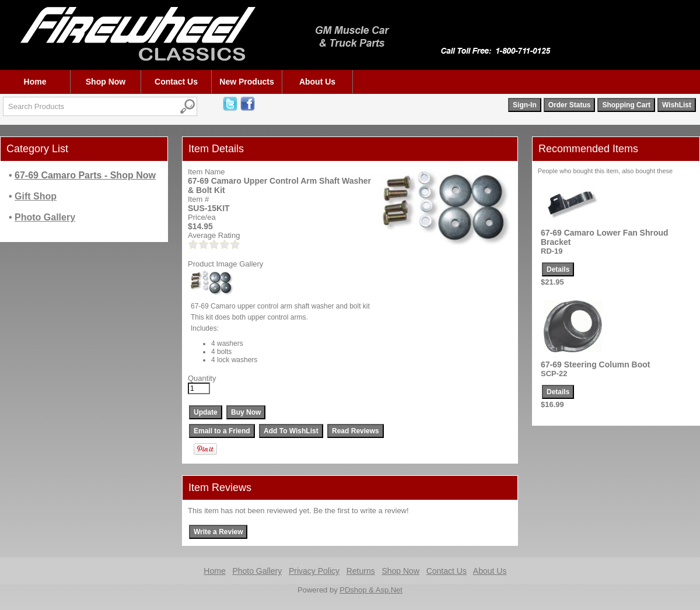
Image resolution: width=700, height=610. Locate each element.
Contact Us (176, 82)
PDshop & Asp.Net (371, 590)
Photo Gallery (257, 571)
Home (35, 82)
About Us (317, 82)
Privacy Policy (314, 571)
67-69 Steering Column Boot (595, 364)
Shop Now (106, 82)
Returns (361, 571)
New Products (246, 82)
